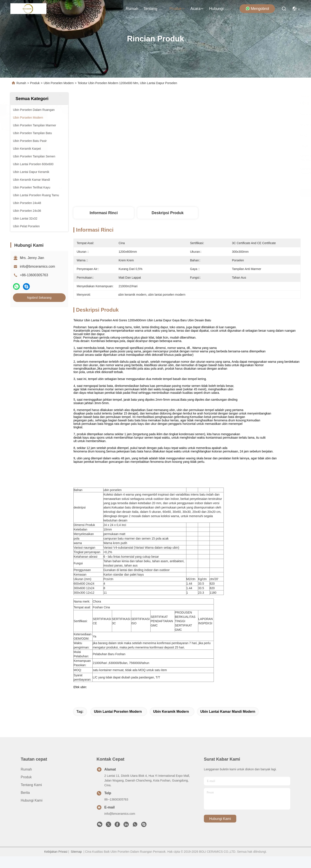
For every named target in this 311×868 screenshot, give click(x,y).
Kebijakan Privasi (56, 863)
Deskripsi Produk (168, 213)
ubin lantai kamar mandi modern (228, 723)
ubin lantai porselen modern (118, 723)
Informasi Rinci (104, 213)
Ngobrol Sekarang (39, 298)
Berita (25, 804)
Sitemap (76, 863)
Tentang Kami (154, 9)
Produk (177, 9)
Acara (197, 9)
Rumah (132, 9)
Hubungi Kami (219, 9)
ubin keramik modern (171, 723)
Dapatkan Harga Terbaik (225, 193)
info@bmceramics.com (37, 266)
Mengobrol (257, 9)
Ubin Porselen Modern (59, 83)
